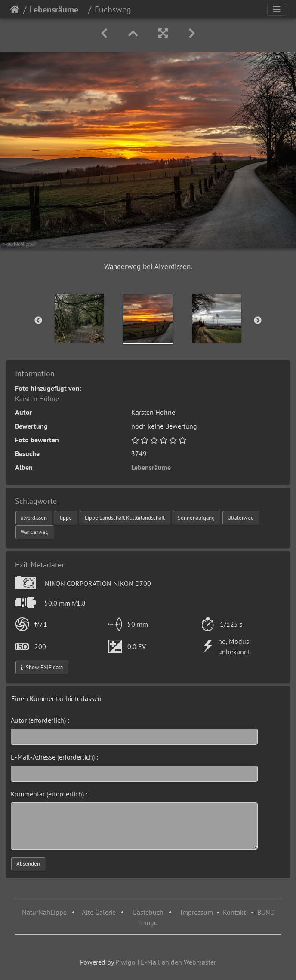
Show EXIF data (42, 667)
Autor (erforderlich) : (40, 720)
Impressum (197, 912)
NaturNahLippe (44, 912)
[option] (79, 318)
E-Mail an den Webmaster (178, 962)
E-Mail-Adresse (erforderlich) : (54, 757)
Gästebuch (149, 912)
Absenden (28, 864)
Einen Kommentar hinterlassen (56, 698)
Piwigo (125, 962)
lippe (66, 518)
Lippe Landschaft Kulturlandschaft (125, 518)
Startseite (15, 9)
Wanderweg (35, 532)
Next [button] (258, 321)
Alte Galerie (99, 912)
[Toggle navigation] (277, 9)
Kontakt (234, 912)
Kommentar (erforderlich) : (49, 794)
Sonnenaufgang (196, 518)
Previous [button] (38, 321)
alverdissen (34, 518)
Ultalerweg (241, 518)
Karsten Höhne (37, 398)
